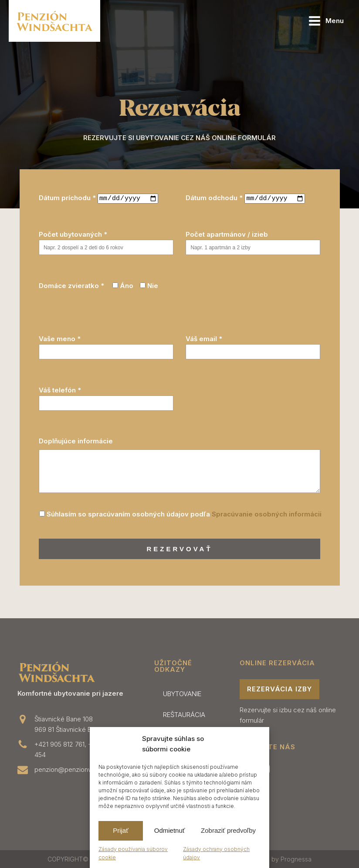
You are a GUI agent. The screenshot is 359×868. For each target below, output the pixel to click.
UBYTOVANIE (182, 693)
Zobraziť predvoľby (228, 830)
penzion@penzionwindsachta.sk (82, 769)
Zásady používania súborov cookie (133, 853)
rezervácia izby (279, 689)
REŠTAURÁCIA (184, 714)
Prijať (121, 830)
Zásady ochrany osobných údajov (216, 853)
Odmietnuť (170, 830)
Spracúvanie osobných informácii (267, 513)
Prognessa (296, 859)
